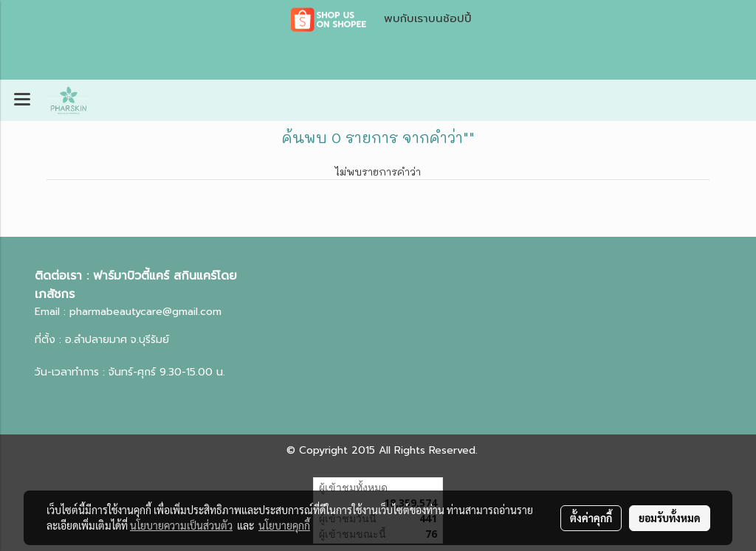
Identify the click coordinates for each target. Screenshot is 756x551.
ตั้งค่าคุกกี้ (591, 518)
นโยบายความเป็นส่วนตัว (181, 525)
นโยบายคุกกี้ (284, 525)
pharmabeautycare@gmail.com (145, 312)
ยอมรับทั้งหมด (670, 518)
